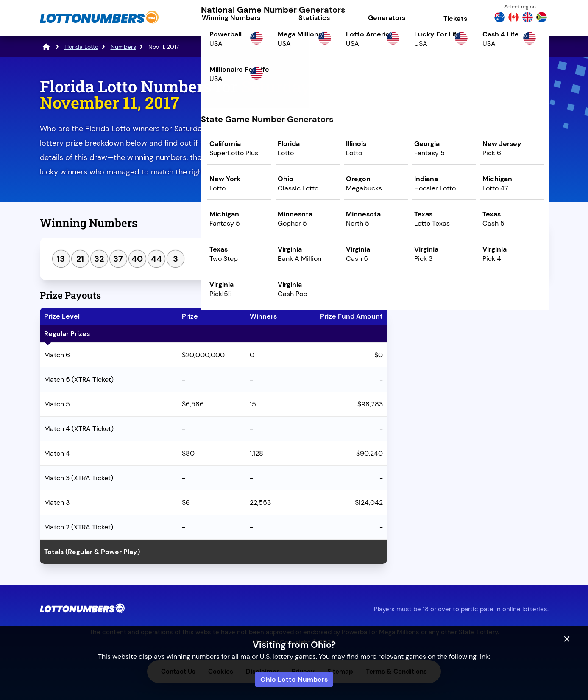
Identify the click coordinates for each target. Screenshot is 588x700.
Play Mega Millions (474, 151)
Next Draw (513, 296)
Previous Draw (435, 296)
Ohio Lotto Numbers (294, 679)
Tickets (455, 18)
